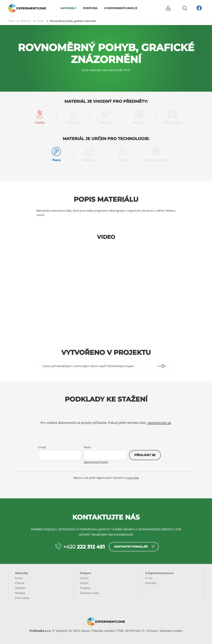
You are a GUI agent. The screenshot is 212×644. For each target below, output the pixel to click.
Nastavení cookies (171, 631)
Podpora (90, 8)
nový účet (133, 478)
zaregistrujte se (159, 423)
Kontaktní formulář (131, 547)
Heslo (87, 447)
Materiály (68, 8)
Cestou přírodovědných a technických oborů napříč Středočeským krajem (88, 366)
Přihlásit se (145, 455)
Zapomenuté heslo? (96, 462)
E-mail (42, 447)
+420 (84, 547)
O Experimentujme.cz (121, 8)
